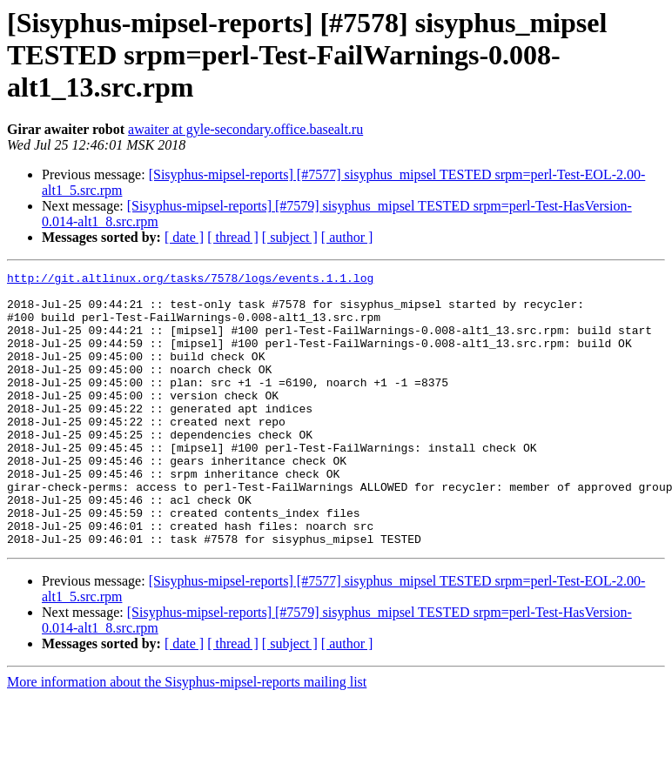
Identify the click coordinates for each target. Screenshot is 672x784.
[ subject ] (290, 237)
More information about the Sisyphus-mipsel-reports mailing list (187, 737)
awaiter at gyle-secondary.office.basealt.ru (245, 129)
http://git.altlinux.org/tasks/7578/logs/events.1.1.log (190, 280)
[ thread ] (233, 237)
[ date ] (184, 237)
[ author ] (347, 237)
